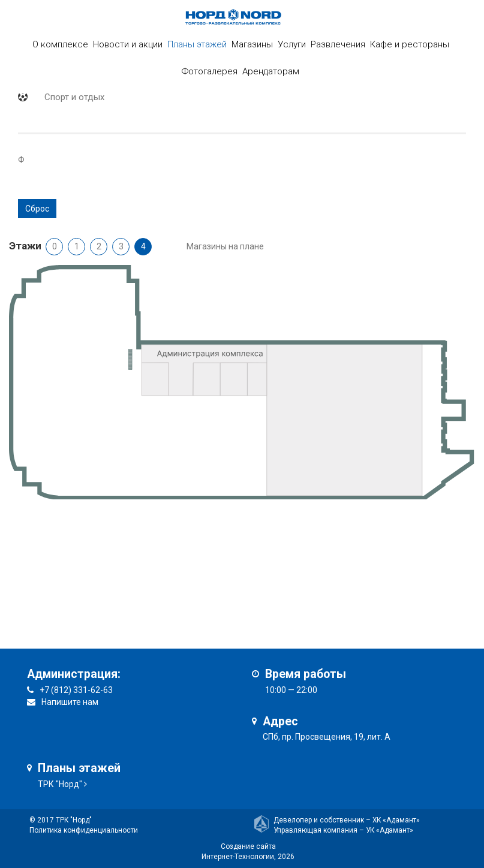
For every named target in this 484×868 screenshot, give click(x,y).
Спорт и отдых (74, 97)
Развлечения (338, 44)
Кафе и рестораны (410, 44)
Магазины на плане (225, 246)
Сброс (37, 209)
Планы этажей (197, 44)
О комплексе (60, 44)
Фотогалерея (210, 71)
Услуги (292, 44)
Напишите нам (70, 702)
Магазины (252, 44)
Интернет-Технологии (238, 857)
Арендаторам (271, 71)
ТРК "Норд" (60, 784)
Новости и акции (128, 44)
